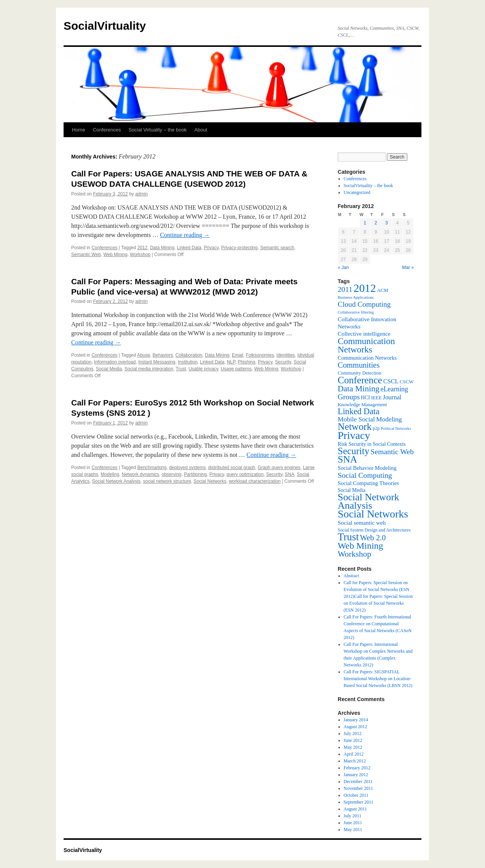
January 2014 (356, 720)
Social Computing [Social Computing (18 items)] (365, 475)
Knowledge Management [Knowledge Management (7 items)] (362, 405)
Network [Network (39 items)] (355, 427)
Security (283, 362)
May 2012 (353, 747)
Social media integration (149, 369)
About (201, 130)
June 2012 (353, 740)
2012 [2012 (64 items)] (365, 288)
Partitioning (195, 474)
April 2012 (354, 754)
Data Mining (162, 248)
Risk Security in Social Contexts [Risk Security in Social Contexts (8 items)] (372, 444)
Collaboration (189, 355)
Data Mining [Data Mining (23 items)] (358, 389)
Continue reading (185, 235)
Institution (187, 362)
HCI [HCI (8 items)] (365, 398)
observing (171, 474)
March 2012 (355, 761)
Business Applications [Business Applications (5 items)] (356, 297)
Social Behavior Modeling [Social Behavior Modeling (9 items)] (367, 468)
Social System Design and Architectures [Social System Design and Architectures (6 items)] (374, 530)
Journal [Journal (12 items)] (392, 397)
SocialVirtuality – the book (369, 186)
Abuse (144, 355)
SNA (290, 474)
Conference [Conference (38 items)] (360, 380)
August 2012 (356, 727)
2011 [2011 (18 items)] (345, 289)
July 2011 (353, 816)
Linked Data (189, 248)
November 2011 (358, 788)
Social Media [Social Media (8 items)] (352, 490)
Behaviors (163, 355)
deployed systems (187, 468)
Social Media (109, 369)
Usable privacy (203, 369)
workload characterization (255, 481)
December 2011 (358, 782)
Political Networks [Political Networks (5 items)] (396, 428)
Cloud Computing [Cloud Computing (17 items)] (364, 304)
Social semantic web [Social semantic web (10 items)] (362, 523)
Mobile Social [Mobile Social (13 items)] (356, 419)
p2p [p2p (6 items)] (376, 428)
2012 (143, 248)
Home (79, 130)
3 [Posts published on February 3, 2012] (387, 223)
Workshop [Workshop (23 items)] (354, 554)
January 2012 (356, 775)
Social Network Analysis (116, 481)
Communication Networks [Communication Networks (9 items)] (367, 358)
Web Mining (115, 255)
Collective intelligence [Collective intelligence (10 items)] (364, 334)
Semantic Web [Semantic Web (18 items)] (392, 452)
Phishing (246, 362)
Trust (181, 369)
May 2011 (353, 830)
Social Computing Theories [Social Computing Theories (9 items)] (368, 483)
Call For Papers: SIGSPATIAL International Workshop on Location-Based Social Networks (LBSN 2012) (378, 679)
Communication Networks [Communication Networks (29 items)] (366, 345)
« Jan (343, 267)
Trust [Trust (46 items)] (348, 537)
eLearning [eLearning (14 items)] (394, 389)
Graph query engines (279, 468)
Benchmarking (152, 468)
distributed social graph (232, 468)
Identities (286, 355)
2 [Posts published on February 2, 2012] (376, 223)
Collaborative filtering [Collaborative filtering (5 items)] (356, 312)
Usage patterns (236, 369)
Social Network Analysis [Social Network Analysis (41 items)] (369, 501)
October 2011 (356, 795)
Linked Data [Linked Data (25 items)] (359, 411)
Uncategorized (357, 192)
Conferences (107, 130)
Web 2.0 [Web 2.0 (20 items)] (373, 538)
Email (238, 355)
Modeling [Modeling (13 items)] (389, 419)
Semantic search (277, 248)
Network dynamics (140, 474)
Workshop (140, 255)
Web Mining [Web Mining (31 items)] (360, 546)
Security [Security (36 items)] (353, 451)
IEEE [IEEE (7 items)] (377, 398)
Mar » (408, 267)
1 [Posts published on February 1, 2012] (365, 223)
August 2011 (355, 809)
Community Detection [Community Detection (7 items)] (359, 373)
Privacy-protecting (239, 248)
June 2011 (353, 823)
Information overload (115, 362)
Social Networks (210, 481)
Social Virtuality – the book (157, 130)
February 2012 (357, 768)
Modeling (110, 474)
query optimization (245, 474)
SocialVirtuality (105, 26)
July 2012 (353, 733)
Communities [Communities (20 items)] (359, 365)
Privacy (211, 248)
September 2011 (359, 802)
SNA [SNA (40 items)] (347, 459)
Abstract (352, 576)
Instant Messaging (157, 362)
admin (141, 194)
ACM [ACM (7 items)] (382, 290)
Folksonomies (260, 355)
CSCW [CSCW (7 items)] (407, 382)
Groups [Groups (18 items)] (349, 397)
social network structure (167, 481)
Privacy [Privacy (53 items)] (354, 435)
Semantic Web (86, 255)
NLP (231, 362)
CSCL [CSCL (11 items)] (391, 381)
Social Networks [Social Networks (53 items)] (373, 514)
